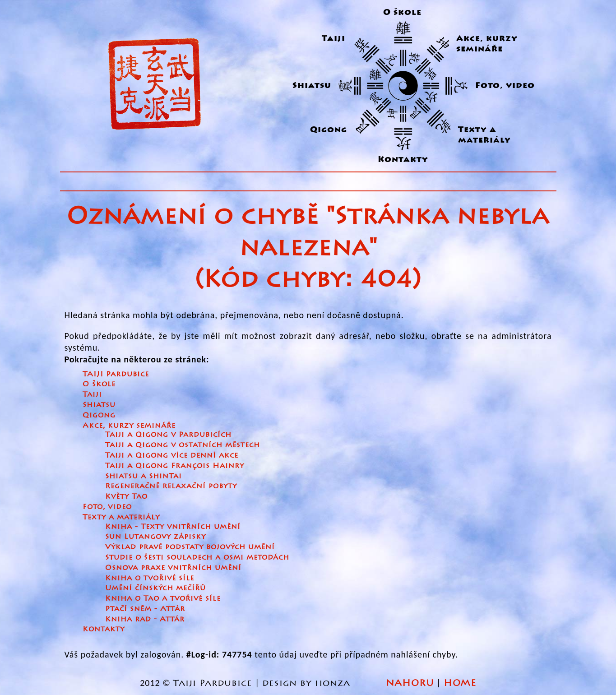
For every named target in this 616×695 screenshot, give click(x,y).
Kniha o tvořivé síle (150, 578)
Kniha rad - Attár (145, 619)
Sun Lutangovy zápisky (155, 536)
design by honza (308, 683)
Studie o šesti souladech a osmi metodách (197, 557)
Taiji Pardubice (213, 683)
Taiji (333, 39)
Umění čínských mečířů (155, 588)
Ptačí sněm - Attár (145, 609)
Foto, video (505, 86)
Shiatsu (312, 86)
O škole (402, 12)
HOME (460, 683)
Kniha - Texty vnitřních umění (173, 526)
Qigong (329, 130)
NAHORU (410, 683)
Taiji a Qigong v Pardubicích (168, 434)
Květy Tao (126, 496)
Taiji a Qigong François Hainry (175, 466)
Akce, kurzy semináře (487, 44)
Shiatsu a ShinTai (144, 476)
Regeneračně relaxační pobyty (171, 486)
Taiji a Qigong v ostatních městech (183, 445)
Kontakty (403, 160)
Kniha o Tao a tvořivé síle (163, 598)
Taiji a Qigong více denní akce (172, 455)
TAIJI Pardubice (116, 374)
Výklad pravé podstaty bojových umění (190, 547)
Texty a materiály (484, 135)
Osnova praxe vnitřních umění (173, 568)
